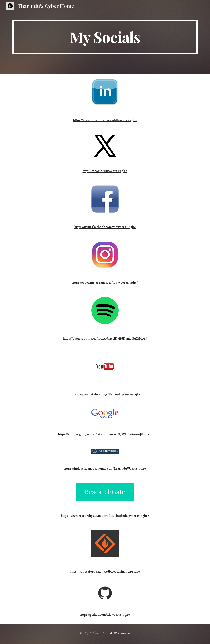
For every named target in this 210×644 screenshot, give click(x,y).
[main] (105, 37)
